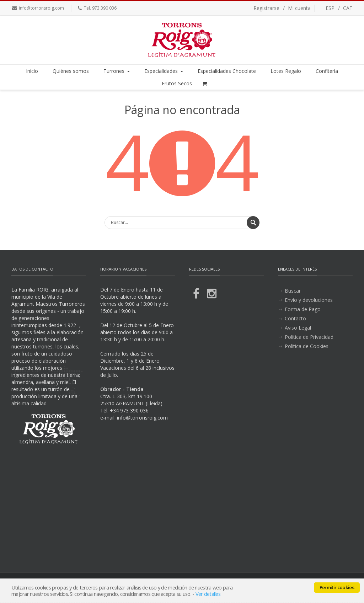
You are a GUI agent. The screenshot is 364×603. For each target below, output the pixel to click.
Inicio (32, 71)
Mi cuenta (299, 8)
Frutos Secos (177, 83)
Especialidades (164, 71)
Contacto (295, 318)
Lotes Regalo (286, 71)
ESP (330, 8)
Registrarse (266, 8)
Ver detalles (208, 594)
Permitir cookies (337, 587)
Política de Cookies (307, 346)
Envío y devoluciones (309, 300)
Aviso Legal (298, 328)
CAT (348, 8)
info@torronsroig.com (41, 8)
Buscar (293, 291)
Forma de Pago (303, 309)
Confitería (327, 71)
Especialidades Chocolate (227, 71)
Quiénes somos (71, 71)
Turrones (117, 71)
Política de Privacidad (309, 337)
